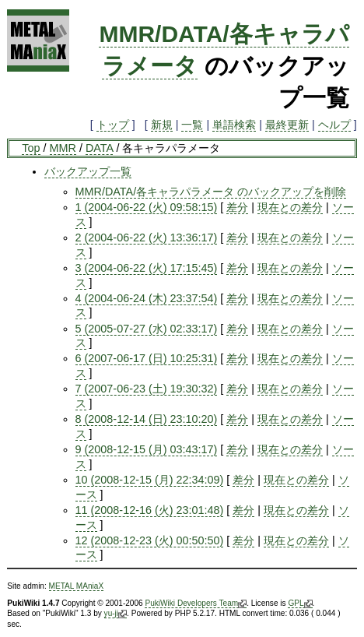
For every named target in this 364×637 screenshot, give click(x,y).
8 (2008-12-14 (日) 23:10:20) (147, 419)
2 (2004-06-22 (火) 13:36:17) (147, 238)
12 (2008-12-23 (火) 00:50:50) (150, 540)
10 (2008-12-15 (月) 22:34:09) (150, 480)
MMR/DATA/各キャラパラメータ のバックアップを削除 (211, 192)
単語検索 (234, 125)
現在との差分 (290, 207)
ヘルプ (334, 125)
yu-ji (115, 614)
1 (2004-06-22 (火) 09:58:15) (147, 207)
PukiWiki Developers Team (196, 604)
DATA (99, 148)
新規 (162, 125)
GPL (300, 604)
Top (31, 148)
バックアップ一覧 (88, 171)
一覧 (192, 125)
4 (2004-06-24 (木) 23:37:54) (147, 298)
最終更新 (287, 125)
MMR (63, 148)
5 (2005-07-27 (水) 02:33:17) (147, 329)
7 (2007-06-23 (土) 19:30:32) (147, 389)
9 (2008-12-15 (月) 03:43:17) (147, 449)
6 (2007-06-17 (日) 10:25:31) (147, 358)
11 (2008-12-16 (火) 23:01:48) (150, 510)
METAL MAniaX (77, 586)
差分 (237, 207)
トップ (113, 125)
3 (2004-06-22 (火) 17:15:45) (147, 268)
